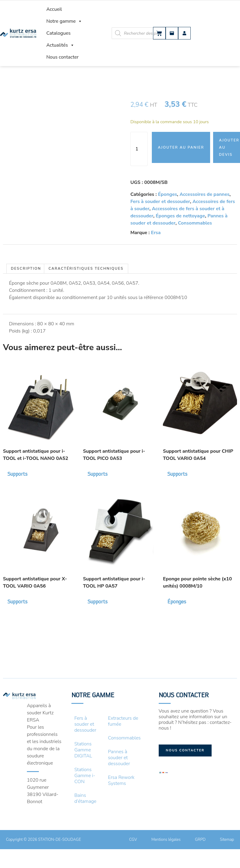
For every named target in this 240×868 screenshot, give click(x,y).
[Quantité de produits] (139, 149)
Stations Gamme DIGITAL (83, 750)
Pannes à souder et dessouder (119, 758)
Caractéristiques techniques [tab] (86, 269)
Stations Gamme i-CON (85, 776)
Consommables (195, 223)
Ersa (156, 233)
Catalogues (58, 33)
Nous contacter (62, 57)
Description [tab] (26, 269)
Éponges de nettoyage (180, 216)
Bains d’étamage (85, 798)
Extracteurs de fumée (123, 721)
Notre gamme (64, 21)
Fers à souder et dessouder (160, 202)
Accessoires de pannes (205, 194)
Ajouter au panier (181, 147)
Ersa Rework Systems (121, 780)
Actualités (60, 45)
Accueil (54, 9)
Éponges (168, 194)
